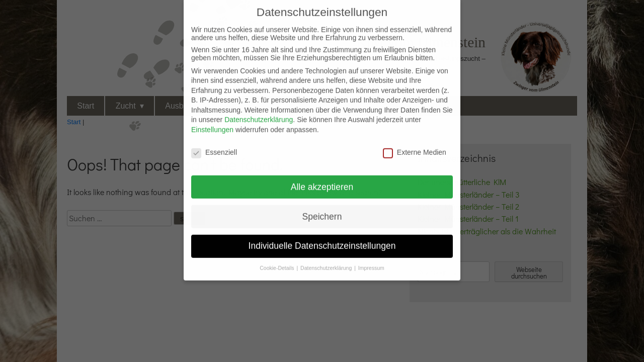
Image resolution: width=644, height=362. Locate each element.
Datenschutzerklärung (259, 113)
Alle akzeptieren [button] (322, 180)
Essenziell (214, 146)
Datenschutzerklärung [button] (327, 261)
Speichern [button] (322, 210)
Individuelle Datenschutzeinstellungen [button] (322, 239)
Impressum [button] (371, 261)
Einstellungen (212, 123)
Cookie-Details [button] (277, 261)
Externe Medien (415, 146)
